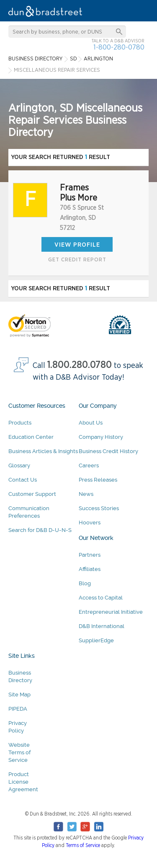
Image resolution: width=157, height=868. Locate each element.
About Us (91, 423)
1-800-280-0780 (119, 47)
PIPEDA (18, 709)
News (86, 494)
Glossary (19, 465)
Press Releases (98, 480)
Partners (90, 555)
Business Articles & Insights (43, 451)
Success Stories (99, 508)
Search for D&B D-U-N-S (40, 530)
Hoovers (90, 523)
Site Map (19, 695)
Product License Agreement (23, 782)
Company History (101, 437)
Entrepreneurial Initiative (111, 612)
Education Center (31, 437)
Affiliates (90, 569)
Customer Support (32, 494)
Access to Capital (101, 598)
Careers (89, 465)
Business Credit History (108, 451)
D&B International (102, 626)
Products (20, 423)
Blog (85, 583)
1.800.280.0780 (80, 365)
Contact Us (23, 480)
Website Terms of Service (19, 752)
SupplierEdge (96, 640)
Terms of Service (83, 845)
